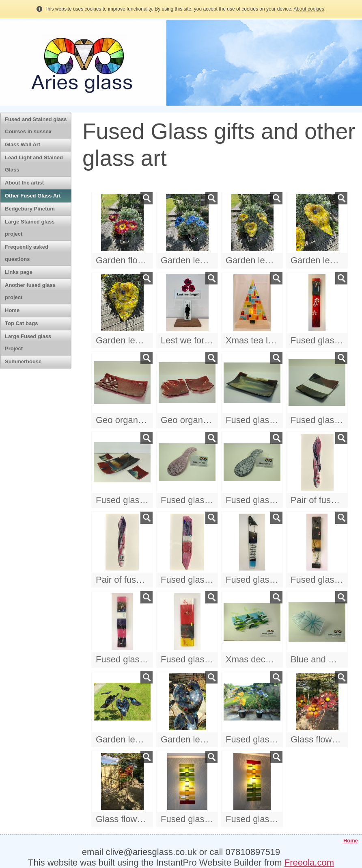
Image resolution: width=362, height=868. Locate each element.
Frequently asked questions (27, 253)
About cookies (309, 9)
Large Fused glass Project (28, 342)
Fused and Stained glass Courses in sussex (36, 125)
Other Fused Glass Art (33, 196)
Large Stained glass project (30, 228)
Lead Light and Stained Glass (34, 164)
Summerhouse (23, 361)
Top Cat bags (21, 323)
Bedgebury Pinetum (30, 209)
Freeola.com (309, 863)
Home (12, 310)
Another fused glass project (30, 291)
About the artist (24, 183)
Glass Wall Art (23, 144)
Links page (19, 272)
